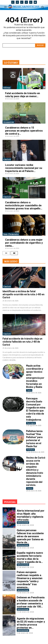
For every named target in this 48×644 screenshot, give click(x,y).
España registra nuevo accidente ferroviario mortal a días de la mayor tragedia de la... (30, 557)
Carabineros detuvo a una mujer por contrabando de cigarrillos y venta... (24, 243)
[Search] (40, 45)
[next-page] (14, 253)
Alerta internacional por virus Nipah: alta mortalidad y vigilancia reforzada (31, 515)
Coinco (30, 488)
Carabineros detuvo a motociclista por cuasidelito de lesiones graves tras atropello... (24, 205)
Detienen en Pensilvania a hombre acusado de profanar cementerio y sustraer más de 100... (31, 602)
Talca (29, 390)
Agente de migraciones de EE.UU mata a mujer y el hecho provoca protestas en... (31, 623)
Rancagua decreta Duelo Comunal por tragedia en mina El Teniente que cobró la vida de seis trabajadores (36, 409)
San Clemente (11, 234)
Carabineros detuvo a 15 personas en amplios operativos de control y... (24, 131)
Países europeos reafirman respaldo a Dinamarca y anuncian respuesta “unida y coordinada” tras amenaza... (30, 580)
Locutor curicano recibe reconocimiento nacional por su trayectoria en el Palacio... (24, 168)
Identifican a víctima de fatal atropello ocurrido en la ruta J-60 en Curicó (23, 294)
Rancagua (31, 423)
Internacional (23, 522)
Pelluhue (30, 450)
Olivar (7, 87)
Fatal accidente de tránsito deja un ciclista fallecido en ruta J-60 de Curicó (22, 342)
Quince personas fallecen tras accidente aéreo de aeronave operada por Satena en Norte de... (30, 536)
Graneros (9, 122)
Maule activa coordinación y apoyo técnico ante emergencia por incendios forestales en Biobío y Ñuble (35, 376)
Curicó (7, 159)
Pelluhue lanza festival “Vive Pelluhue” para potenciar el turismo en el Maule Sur (34, 439)
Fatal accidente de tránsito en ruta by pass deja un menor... (23, 95)
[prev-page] (6, 253)
